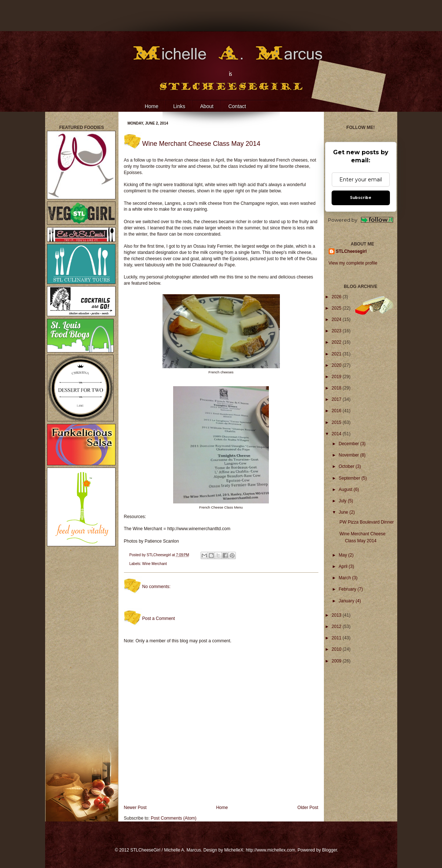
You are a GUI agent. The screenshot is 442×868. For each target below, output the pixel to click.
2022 (337, 342)
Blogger (330, 850)
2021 (337, 354)
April (344, 566)
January (347, 601)
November (349, 455)
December (349, 444)
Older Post (308, 808)
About (207, 106)
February (348, 589)
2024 (337, 320)
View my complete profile (353, 263)
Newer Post (135, 808)
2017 (337, 399)
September (350, 478)
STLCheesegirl (159, 555)
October (347, 466)
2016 (337, 411)
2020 (337, 365)
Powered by (361, 220)
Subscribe (361, 198)
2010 (337, 649)
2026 (337, 297)
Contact (237, 106)
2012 (337, 627)
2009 (337, 661)
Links (179, 106)
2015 (337, 422)
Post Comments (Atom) (174, 818)
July (343, 501)
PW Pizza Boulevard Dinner (366, 522)
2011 (337, 638)
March (345, 578)
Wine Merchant (155, 564)
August (346, 490)
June (344, 512)
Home (151, 106)
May (343, 555)
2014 (337, 434)
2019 (337, 377)
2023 (337, 331)
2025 (337, 308)
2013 (337, 615)
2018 (337, 388)
